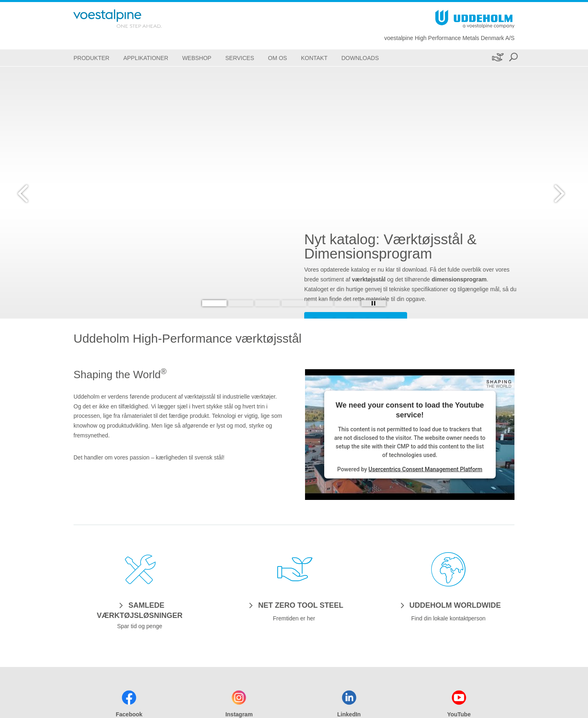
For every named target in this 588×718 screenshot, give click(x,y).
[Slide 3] (267, 303)
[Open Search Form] (513, 58)
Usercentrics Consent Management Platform (425, 469)
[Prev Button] (31, 192)
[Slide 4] (294, 303)
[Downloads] (360, 58)
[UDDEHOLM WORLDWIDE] (449, 605)
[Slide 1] (214, 303)
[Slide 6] (347, 303)
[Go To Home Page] (128, 19)
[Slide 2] (241, 303)
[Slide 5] (321, 303)
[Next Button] (557, 192)
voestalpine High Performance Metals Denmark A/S (449, 38)
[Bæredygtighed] (497, 58)
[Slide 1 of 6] (294, 193)
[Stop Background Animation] (374, 303)
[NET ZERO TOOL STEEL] (294, 605)
